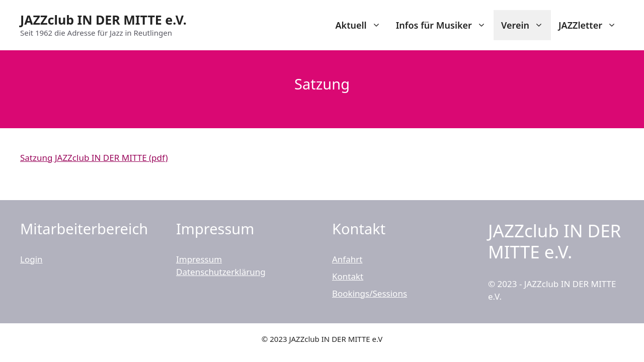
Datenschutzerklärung (221, 272)
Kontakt (348, 276)
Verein (526, 25)
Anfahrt (347, 259)
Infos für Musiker (445, 25)
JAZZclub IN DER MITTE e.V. (103, 20)
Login (31, 259)
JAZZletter (591, 25)
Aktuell (361, 25)
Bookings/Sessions (370, 293)
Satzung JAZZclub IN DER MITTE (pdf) (94, 158)
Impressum (199, 259)
